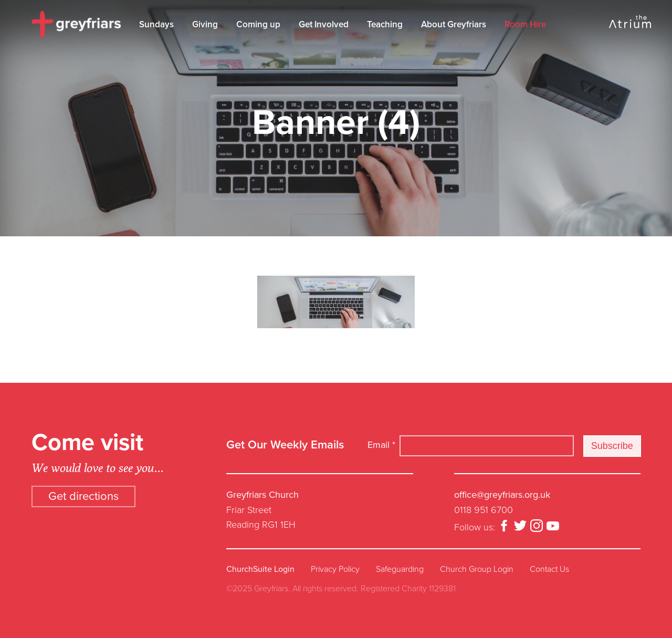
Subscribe (612, 446)
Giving (205, 24)
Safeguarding (400, 569)
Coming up (258, 24)
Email (381, 445)
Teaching (385, 24)
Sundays (156, 24)
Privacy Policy (335, 569)
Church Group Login (477, 569)
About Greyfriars (454, 24)
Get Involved (324, 24)
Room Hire (525, 24)
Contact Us (549, 569)
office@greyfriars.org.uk (502, 495)
